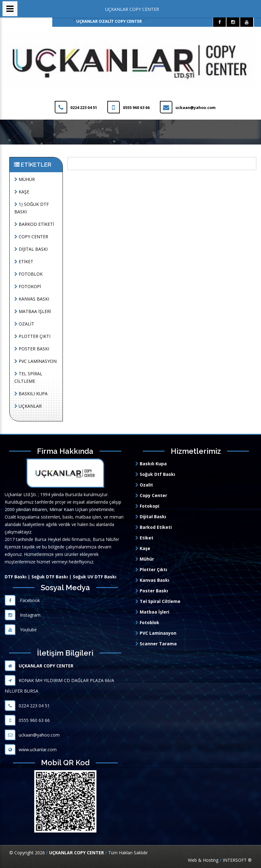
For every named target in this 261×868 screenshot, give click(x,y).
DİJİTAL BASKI (31, 249)
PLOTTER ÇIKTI (32, 336)
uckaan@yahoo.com (32, 735)
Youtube (21, 630)
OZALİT (24, 324)
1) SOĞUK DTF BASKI (32, 208)
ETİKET (24, 261)
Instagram (23, 615)
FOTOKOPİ (28, 286)
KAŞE (22, 192)
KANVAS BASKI (32, 299)
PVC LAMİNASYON (35, 361)
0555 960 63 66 (27, 720)
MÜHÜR (25, 179)
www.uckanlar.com (31, 749)
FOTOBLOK (28, 274)
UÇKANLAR (28, 406)
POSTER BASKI (32, 349)
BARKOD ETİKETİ (34, 224)
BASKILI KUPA (31, 394)
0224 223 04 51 (27, 706)
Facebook (22, 600)
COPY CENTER (31, 237)
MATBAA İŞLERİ (33, 311)
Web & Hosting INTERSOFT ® (220, 860)
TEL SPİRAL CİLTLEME (28, 377)
